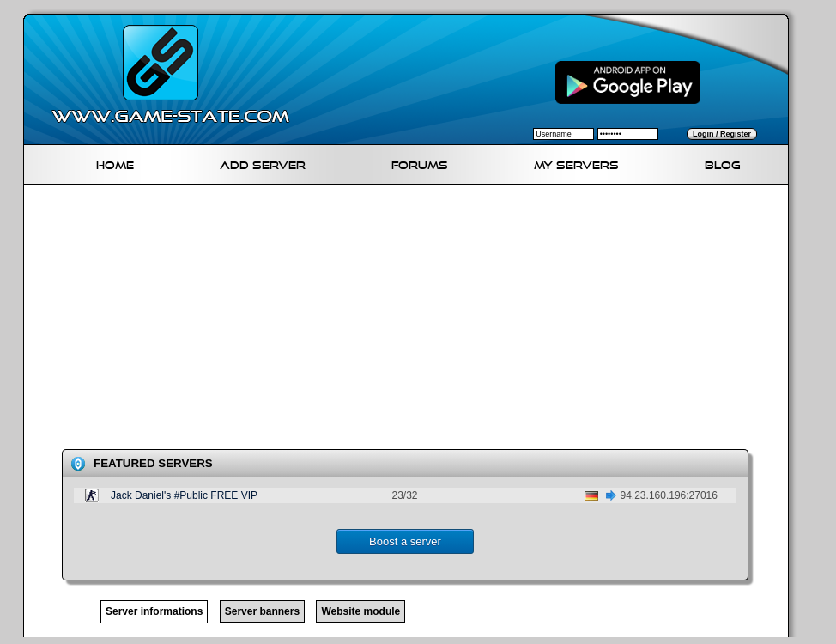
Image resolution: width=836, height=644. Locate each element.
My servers (576, 163)
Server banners (262, 611)
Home (115, 163)
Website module (360, 611)
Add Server (263, 163)
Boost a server (405, 541)
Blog (723, 163)
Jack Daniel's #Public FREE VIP (184, 495)
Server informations (154, 611)
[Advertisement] (388, 320)
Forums (420, 163)
